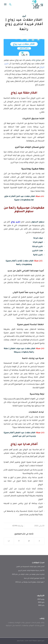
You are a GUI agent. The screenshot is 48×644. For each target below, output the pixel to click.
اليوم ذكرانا (38, 242)
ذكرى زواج (16, 222)
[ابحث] (10, 4)
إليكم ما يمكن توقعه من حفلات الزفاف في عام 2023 (28, 574)
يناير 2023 (41, 605)
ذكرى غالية (38, 255)
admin (15, 526)
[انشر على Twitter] (29, 541)
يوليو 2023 (41, 599)
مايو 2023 (41, 602)
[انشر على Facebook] (39, 541)
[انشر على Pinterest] (19, 541)
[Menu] (6, 4)
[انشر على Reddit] (9, 541)
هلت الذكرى (37, 251)
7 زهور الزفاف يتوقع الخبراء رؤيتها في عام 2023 (30, 582)
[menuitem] (10, 4)
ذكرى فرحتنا (37, 247)
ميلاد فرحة (38, 238)
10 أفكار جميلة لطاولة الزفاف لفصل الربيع (31, 571)
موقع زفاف (36, 60)
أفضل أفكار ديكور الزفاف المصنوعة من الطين (30, 567)
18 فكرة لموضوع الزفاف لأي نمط (34, 578)
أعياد (24, 16)
